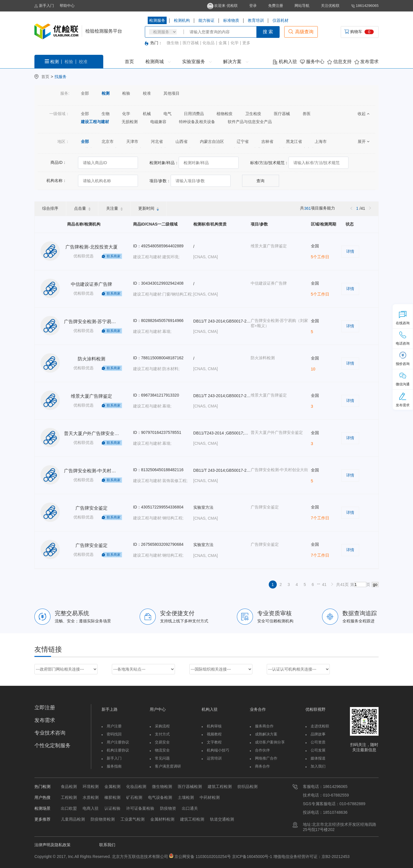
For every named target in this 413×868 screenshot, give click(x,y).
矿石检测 (134, 797)
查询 (260, 181)
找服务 (61, 77)
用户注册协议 (118, 742)
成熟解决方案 (266, 734)
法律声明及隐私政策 (52, 845)
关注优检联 (330, 6)
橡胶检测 (112, 797)
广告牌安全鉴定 (91, 508)
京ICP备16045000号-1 (252, 857)
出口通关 (190, 808)
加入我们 (318, 766)
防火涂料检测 (91, 359)
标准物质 (231, 20)
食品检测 (69, 787)
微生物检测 (162, 787)
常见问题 (162, 758)
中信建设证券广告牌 (91, 284)
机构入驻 (285, 62)
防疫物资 (168, 808)
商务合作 (262, 766)
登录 (253, 6)
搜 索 (268, 32)
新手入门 (44, 6)
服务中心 (312, 62)
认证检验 (112, 808)
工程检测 (69, 797)
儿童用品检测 (73, 819)
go (375, 585)
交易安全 (162, 742)
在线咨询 (403, 318)
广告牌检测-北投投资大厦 (91, 247)
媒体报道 (318, 758)
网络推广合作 (266, 758)
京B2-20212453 (336, 857)
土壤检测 (186, 797)
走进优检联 (320, 726)
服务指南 (114, 766)
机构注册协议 (118, 750)
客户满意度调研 (168, 766)
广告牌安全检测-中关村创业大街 (97, 471)
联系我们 (107, 845)
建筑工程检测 (220, 787)
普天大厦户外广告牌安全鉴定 (94, 433)
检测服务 (157, 20)
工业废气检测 (133, 819)
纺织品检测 (248, 787)
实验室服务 (197, 62)
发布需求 (367, 62)
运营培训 (214, 758)
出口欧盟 (69, 808)
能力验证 (206, 20)
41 (324, 585)
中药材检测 (210, 797)
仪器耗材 (280, 20)
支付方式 (162, 734)
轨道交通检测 (222, 819)
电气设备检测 (160, 797)
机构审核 (214, 726)
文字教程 (214, 742)
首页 (129, 62)
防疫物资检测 (103, 819)
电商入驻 (91, 808)
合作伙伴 (262, 750)
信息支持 (339, 62)
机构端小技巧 (218, 750)
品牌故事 (318, 734)
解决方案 (236, 62)
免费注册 (276, 6)
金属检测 (112, 787)
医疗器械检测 (190, 787)
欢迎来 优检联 (222, 6)
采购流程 (162, 726)
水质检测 (91, 797)
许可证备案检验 (140, 808)
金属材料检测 (162, 819)
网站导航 (302, 6)
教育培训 (256, 20)
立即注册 (45, 708)
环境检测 (91, 787)
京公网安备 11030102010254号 (203, 857)
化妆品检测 (136, 787)
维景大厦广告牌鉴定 (91, 396)
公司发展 (318, 750)
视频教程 (214, 734)
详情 (350, 251)
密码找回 (114, 734)
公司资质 (318, 742)
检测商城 (158, 62)
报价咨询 (403, 359)
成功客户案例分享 (270, 742)
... (319, 583)
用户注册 (114, 726)
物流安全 (162, 750)
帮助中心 (67, 6)
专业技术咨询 (50, 733)
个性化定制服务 (52, 745)
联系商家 (114, 256)
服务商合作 (264, 726)
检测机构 (182, 20)
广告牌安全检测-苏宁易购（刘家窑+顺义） (107, 322)
